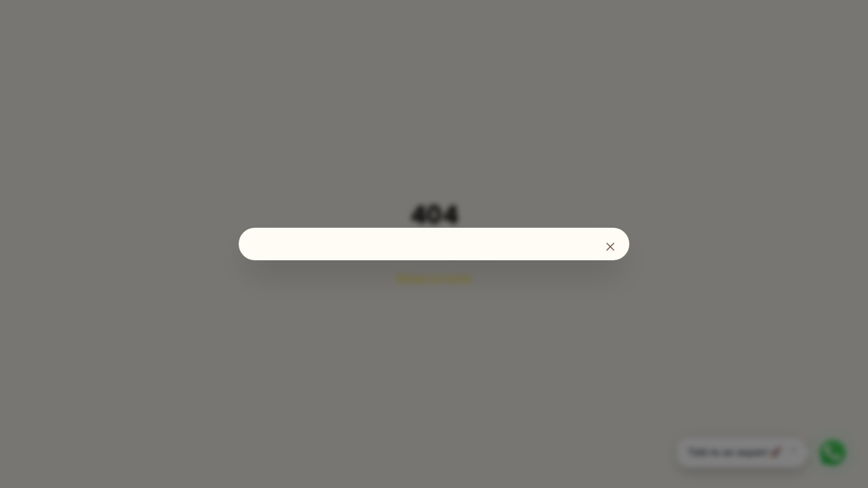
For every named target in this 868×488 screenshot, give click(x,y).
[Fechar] (610, 247)
